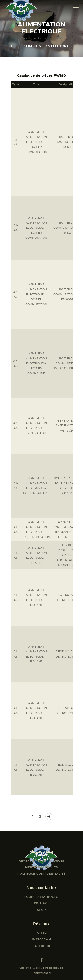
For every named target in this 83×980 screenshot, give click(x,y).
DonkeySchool (41, 973)
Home (16, 46)
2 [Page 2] (41, 817)
